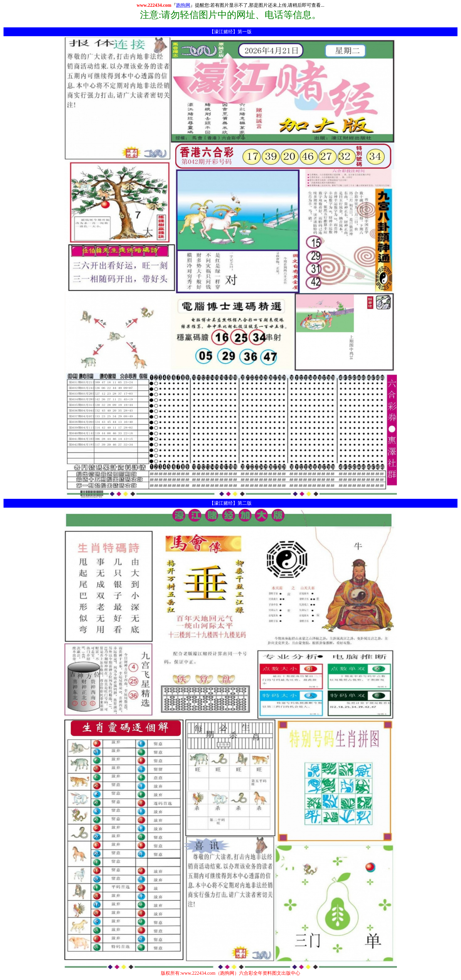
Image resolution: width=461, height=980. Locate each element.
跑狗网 (183, 5)
